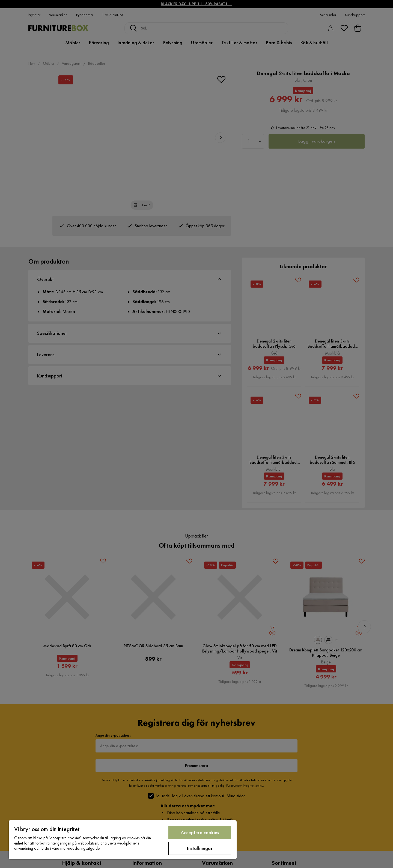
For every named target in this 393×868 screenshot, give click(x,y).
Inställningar (200, 848)
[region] (123, 840)
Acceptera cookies (200, 832)
